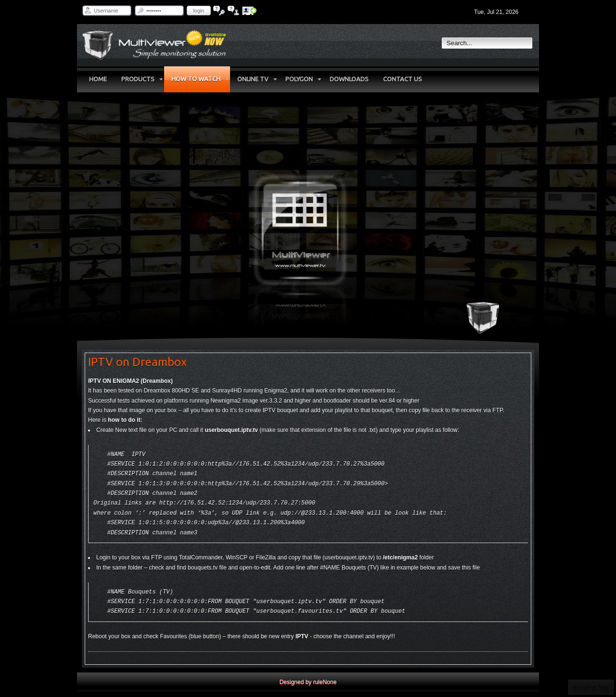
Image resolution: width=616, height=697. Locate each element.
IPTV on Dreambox (137, 362)
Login (199, 11)
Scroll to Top (591, 688)
